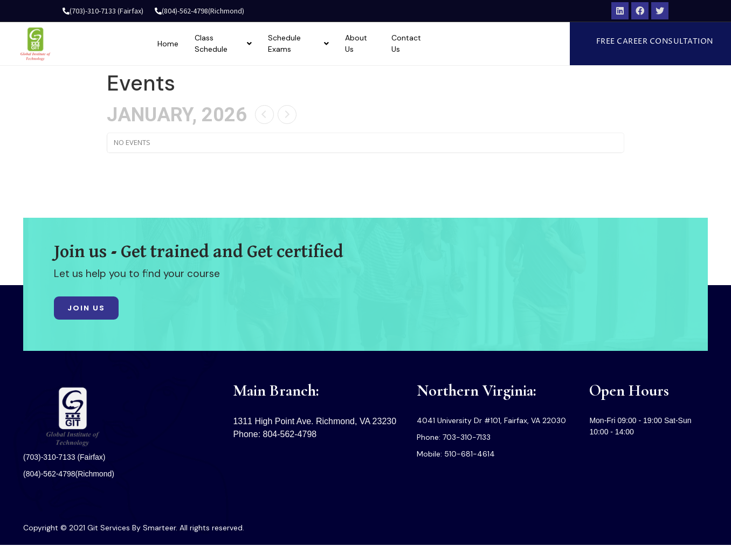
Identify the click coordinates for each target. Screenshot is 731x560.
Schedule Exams (355, 46)
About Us (420, 46)
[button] (664, 44)
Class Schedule (275, 46)
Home (218, 46)
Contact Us (473, 46)
